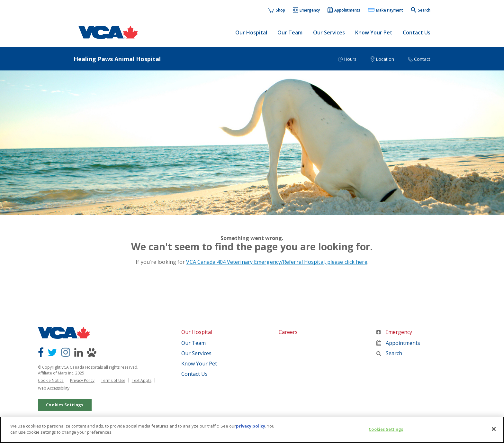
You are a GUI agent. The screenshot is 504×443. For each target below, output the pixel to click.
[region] (252, 430)
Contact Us (417, 32)
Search (389, 353)
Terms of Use (113, 380)
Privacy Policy (82, 380)
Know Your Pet (374, 32)
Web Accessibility (54, 388)
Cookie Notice (51, 380)
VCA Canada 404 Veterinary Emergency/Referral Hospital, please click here (277, 262)
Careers (288, 332)
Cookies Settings (65, 405)
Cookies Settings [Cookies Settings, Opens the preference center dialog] (386, 429)
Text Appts (142, 380)
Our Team (290, 32)
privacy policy (251, 426)
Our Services (329, 32)
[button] (307, 11)
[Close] (494, 429)
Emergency (394, 332)
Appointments (398, 343)
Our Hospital (251, 32)
